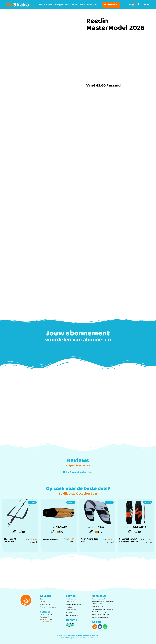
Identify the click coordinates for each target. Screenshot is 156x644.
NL (147, 4)
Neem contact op (46, 621)
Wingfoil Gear (62, 5)
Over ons (92, 5)
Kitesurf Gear (46, 5)
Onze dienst (78, 5)
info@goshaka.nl (46, 615)
